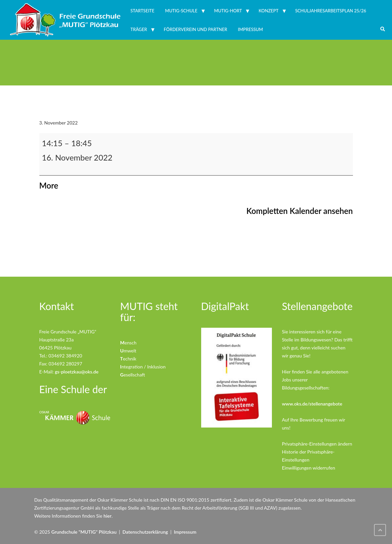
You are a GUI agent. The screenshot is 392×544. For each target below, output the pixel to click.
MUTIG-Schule (181, 11)
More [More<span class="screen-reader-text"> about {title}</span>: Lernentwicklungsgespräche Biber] (49, 185)
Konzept (268, 11)
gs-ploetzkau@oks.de (77, 372)
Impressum (250, 29)
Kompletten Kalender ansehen (300, 211)
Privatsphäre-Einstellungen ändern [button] (317, 444)
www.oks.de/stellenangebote (312, 404)
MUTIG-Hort (228, 11)
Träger (139, 29)
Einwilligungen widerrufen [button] (309, 468)
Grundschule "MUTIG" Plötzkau (84, 532)
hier (107, 516)
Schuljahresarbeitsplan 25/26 (331, 11)
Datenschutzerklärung (145, 532)
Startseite (142, 11)
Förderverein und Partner (195, 29)
